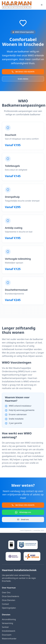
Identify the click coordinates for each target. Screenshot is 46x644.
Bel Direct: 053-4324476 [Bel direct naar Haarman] (23, 505)
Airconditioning (9, 619)
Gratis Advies (23, 79)
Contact (5, 604)
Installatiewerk (9, 631)
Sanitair (5, 627)
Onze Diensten (9, 600)
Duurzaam (7, 635)
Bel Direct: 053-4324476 (23, 72)
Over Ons (6, 592)
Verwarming (7, 623)
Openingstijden (9, 608)
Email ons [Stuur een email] (23, 519)
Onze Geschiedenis (11, 596)
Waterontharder (9, 639)
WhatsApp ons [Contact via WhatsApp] (23, 512)
